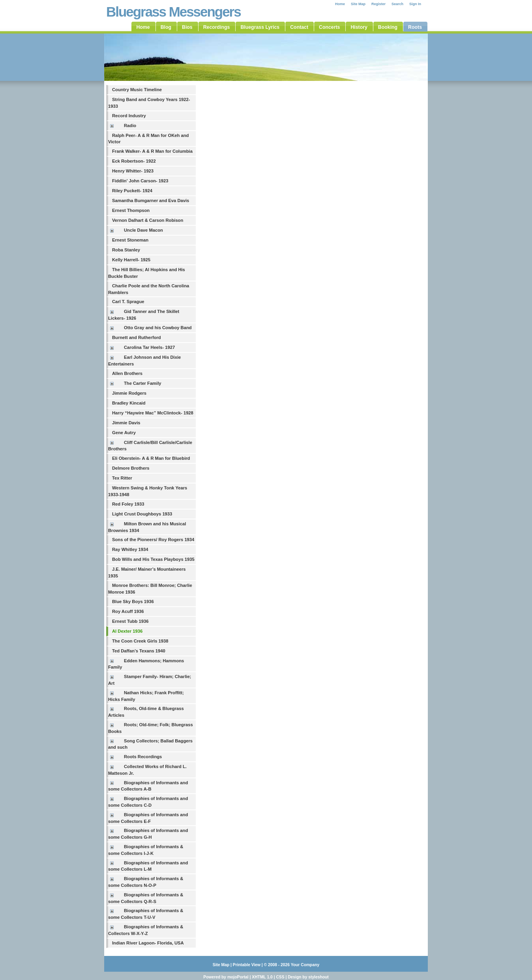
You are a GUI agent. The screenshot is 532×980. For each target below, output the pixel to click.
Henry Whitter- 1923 (133, 171)
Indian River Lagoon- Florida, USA (148, 943)
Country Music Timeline (137, 90)
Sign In (415, 4)
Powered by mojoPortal (226, 977)
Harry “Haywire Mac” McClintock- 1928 (153, 413)
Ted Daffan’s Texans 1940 (139, 651)
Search (397, 4)
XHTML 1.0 (262, 977)
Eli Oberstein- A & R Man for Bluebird (151, 458)
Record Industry (129, 116)
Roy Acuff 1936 (128, 611)
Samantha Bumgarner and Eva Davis (151, 200)
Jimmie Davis (126, 423)
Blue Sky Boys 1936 (133, 601)
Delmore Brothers (131, 468)
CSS (280, 977)
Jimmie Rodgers (129, 393)
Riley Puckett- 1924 (132, 191)
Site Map (358, 4)
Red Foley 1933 (128, 504)
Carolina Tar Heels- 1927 (149, 347)
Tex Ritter (122, 478)
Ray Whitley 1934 (130, 549)
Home (340, 4)
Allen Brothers (127, 373)
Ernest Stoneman (130, 240)
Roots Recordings (143, 757)
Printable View (247, 965)
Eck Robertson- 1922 (134, 161)
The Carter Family (143, 383)
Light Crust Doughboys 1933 (142, 514)
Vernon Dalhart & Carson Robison (148, 220)
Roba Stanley (126, 250)
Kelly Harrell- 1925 (131, 260)
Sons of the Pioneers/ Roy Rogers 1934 (153, 540)
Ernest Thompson (131, 210)
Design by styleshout (308, 977)
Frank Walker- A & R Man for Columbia (152, 151)
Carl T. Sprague (128, 302)
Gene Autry (124, 433)
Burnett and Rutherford (137, 337)
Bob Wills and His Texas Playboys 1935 (153, 559)
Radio (130, 126)
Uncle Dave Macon (143, 230)
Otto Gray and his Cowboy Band (158, 328)
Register (378, 4)
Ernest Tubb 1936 (130, 621)
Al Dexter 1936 (127, 631)
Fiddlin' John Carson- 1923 (140, 181)
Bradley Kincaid (129, 403)
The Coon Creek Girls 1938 (140, 641)
